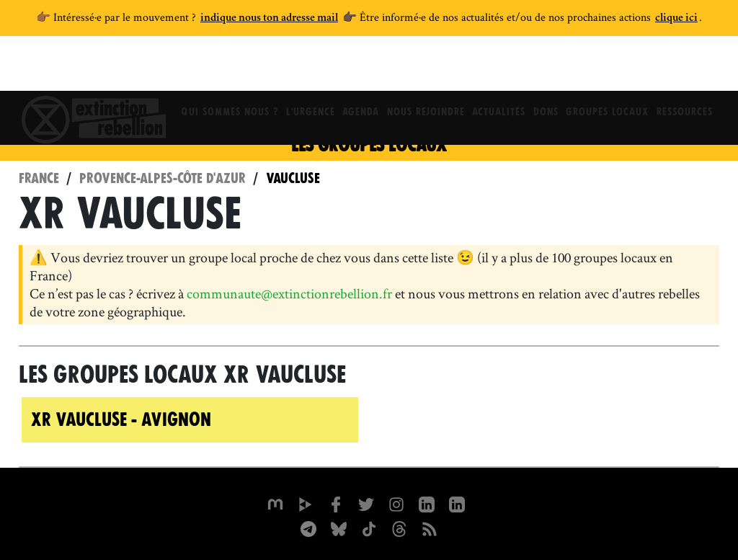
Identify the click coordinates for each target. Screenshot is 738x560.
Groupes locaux (615, 68)
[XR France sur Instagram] (308, 528)
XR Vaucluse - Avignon (121, 419)
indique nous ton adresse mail (269, 19)
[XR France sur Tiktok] (369, 528)
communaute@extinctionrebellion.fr (289, 293)
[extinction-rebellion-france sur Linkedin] (457, 503)
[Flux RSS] (430, 528)
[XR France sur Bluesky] (339, 528)
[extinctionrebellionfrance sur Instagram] (396, 503)
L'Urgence (303, 68)
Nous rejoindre (424, 68)
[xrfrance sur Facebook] (336, 503)
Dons (550, 68)
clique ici (676, 19)
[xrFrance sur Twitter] (366, 503)
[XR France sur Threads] (399, 528)
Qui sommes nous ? (219, 68)
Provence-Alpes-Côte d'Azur (163, 178)
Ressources (695, 68)
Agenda (356, 68)
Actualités (500, 68)
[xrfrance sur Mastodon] (275, 503)
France (39, 178)
